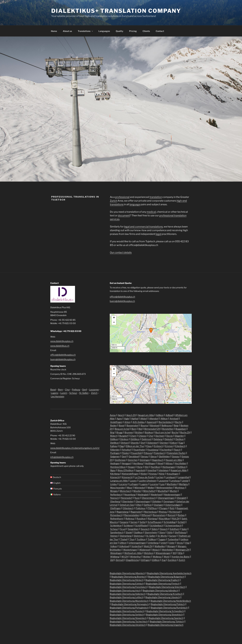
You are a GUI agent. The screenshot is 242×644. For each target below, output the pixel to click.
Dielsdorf (169, 439)
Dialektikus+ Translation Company (116, 11)
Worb (166, 557)
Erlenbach (180, 446)
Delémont (147, 439)
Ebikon (174, 443)
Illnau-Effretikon (126, 470)
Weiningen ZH (182, 550)
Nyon (137, 498)
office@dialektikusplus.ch (63, 355)
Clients (146, 31)
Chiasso (142, 436)
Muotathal (163, 491)
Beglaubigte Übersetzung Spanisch (166, 618)
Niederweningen (172, 494)
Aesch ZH (131, 415)
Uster (172, 543)
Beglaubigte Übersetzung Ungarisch (166, 625)
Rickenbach (116, 515)
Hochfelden (181, 463)
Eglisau (114, 446)
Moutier (137, 491)
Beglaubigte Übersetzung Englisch (162, 580)
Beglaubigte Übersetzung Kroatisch (165, 594)
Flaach (177, 450)
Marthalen (172, 484)
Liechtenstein (57, 396)
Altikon (164, 418)
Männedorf (140, 488)
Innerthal (152, 470)
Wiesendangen (163, 553)
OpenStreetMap (184, 351)
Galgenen (115, 456)
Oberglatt (181, 498)
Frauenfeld (136, 453)
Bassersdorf (133, 425)
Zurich (114, 201)
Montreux (180, 488)
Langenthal (184, 477)
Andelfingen (116, 422)
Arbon (127, 422)
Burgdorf (124, 436)
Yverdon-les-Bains (180, 557)
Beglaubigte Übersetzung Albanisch (127, 573)
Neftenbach (116, 494)
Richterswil (175, 512)
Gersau (145, 456)
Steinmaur (139, 536)
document (124, 216)
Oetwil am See (127, 505)
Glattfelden (164, 456)
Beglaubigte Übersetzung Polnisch (168, 604)
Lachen (160, 477)
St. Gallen (84, 393)
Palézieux (141, 508)
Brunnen (129, 432)
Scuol (123, 529)
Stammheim (151, 532)
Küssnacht (127, 477)
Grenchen (133, 460)
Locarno (123, 484)
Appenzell (152, 422)
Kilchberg (115, 474)
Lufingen (134, 484)
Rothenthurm (117, 518)
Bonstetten (168, 429)
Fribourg (148, 453)
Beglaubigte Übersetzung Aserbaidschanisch (169, 573)
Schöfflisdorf (142, 525)
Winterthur (136, 557)
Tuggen (162, 539)
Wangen (171, 546)
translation (156, 197)
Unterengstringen (137, 543)
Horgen (131, 467)
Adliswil (169, 415)
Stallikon (138, 532)
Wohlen (147, 557)
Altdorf (144, 418)
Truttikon (141, 539)
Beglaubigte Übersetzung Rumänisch (169, 608)
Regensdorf (136, 512)
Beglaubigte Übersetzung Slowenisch (128, 618)
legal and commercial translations (143, 227)
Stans (162, 532)
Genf (84, 389)
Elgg (122, 446)
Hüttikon (181, 467)
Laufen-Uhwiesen (148, 481)
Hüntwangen (169, 467)
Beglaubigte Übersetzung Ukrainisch (128, 625)
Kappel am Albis (179, 470)
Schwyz (73, 393)
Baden (113, 425)
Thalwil (124, 539)
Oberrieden (128, 501)
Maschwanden (118, 488)
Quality (120, 31)
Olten (139, 505)
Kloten (144, 474)
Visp (187, 543)
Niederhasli (156, 494)
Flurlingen (115, 453)
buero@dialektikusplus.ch (63, 359)
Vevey (180, 543)
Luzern (64, 393)
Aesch (121, 415)
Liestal (185, 481)
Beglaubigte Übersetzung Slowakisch (164, 614)
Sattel (143, 522)
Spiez (184, 529)
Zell (112, 560)
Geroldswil (134, 456)
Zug (164, 560)
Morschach (126, 491)
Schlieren (128, 525)
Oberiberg (115, 501)
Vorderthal (137, 546)
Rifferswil (146, 515)
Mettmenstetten (165, 488)
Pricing (133, 31)
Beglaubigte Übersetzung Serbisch (127, 614)
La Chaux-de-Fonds (144, 477)
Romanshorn (159, 515)
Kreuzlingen (173, 474)
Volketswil (124, 546)
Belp (176, 425)
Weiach (156, 550)
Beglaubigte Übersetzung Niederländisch (171, 601)
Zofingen (145, 560)
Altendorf (154, 418)
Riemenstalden (132, 515)
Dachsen (160, 436)
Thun (132, 539)
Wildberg (115, 557)
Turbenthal (173, 539)
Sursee (173, 536)
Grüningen (145, 460)
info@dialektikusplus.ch (62, 457)
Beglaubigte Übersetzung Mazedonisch (129, 601)
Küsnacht (115, 477)
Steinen (114, 536)
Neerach (115, 498)
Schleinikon (116, 525)
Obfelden (157, 501)
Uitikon (123, 543)
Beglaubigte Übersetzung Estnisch (127, 584)
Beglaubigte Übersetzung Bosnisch (129, 577)
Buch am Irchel (163, 432)
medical (151, 212)
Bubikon (149, 432)
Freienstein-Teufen (176, 453)
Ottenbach (128, 508)
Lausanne (94, 389)
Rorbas (181, 515)
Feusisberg (153, 450)
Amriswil (174, 418)
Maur (130, 488)
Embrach (158, 446)
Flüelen (125, 453)
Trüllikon (152, 539)
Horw (140, 467)
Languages (104, 31)
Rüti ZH (176, 518)
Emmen (169, 446)
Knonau (153, 474)
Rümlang (152, 518)
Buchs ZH (185, 432)
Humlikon (155, 467)
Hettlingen (150, 463)
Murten (174, 491)
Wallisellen (160, 546)
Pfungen (163, 508)
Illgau (113, 470)
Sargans (124, 522)
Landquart (171, 477)
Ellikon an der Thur (135, 446)
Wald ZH (148, 546)
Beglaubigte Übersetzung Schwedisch (165, 611)
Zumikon (172, 560)
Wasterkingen (130, 550)
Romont (172, 515)
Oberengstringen (166, 498)
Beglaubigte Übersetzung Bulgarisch (166, 577)
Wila (180, 553)
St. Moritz (162, 536)
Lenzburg (175, 481)
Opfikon (148, 505)
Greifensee (120, 460)
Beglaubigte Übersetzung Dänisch (126, 580)
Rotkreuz (130, 518)
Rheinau (163, 512)
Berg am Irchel (122, 429)
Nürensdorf (127, 498)
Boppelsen (181, 429)
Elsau (149, 446)
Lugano (54, 393)
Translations (86, 31)
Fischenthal (166, 450)
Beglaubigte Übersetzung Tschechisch (129, 621)
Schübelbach (157, 525)
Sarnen (134, 522)
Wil (174, 553)
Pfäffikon (152, 508)
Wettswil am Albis (133, 553)
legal (158, 234)
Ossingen (159, 505)
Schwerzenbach (173, 525)
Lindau (114, 484)
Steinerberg (126, 536)
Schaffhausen (155, 522)
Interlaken (164, 470)
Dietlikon (115, 443)
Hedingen (115, 463)
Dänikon (124, 439)
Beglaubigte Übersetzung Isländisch (160, 590)
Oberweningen (143, 501)
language (135, 204)
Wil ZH (125, 557)
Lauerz (133, 481)
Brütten (139, 432)
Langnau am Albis (119, 481)
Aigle (127, 418)
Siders (155, 529)
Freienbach (160, 453)
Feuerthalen (139, 450)
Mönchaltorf (149, 491)
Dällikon (114, 439)
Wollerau (157, 557)
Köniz (162, 474)
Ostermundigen (173, 505)
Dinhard (125, 443)
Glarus (153, 456)
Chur (67, 389)
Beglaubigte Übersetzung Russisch (127, 611)
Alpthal (135, 418)
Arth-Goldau (139, 422)
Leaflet (170, 351)
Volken (114, 546)
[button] (151, 330)
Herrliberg (138, 463)
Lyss (162, 484)
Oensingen (169, 501)
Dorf (143, 443)
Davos (170, 436)
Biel (140, 429)
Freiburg (76, 389)
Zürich (94, 393)
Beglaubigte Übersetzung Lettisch (126, 597)
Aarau (113, 415)
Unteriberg (153, 543)
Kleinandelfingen (130, 474)
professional (122, 197)
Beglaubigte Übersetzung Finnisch (163, 584)
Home (54, 31)
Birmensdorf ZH (152, 429)
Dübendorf (153, 443)
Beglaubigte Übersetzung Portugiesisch (129, 608)
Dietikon (180, 439)
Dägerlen (179, 436)
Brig (112, 432)
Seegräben (133, 529)
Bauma (144, 425)
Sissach (164, 529)
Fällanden (115, 450)
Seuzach (145, 529)
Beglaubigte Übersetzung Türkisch (167, 621)
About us (67, 31)
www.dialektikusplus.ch (62, 341)
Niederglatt (143, 494)
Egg (181, 443)
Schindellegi (170, 522)
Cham (133, 436)
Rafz (172, 508)
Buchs (175, 432)
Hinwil (160, 463)
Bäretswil (155, 425)
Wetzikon (149, 553)
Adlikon (160, 415)
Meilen (151, 488)
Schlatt (181, 522)
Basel (53, 389)
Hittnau (169, 463)
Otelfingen (115, 508)
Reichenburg (150, 512)
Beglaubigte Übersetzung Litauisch (163, 597)
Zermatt (120, 560)
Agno (119, 418)
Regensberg (122, 512)
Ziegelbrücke (132, 560)
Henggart (126, 463)
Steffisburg (180, 532)
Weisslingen (116, 553)
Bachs (178, 422)
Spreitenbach (117, 532)
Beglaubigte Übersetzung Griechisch (167, 587)
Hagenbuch (158, 460)
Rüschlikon (164, 518)
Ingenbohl (141, 470)
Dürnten (164, 443)
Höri (147, 467)
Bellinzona (167, 425)
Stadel (129, 532)
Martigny (183, 484)
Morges (114, 491)
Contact (160, 31)
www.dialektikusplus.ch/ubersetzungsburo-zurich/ (75, 448)
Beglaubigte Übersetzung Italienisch (127, 594)
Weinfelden (168, 550)
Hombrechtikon (118, 467)
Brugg (119, 432)
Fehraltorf (127, 450)
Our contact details (121, 252)
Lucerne (154, 484)
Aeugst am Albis (146, 415)
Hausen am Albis (174, 460)
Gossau (176, 456)
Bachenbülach (166, 422)
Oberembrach (149, 498)
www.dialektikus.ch (60, 346)
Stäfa (170, 532)
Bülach (114, 436)
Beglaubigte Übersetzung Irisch (125, 590)
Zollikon (156, 560)
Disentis (135, 443)
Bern (60, 389)
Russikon (141, 518)
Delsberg (158, 439)
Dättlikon (135, 439)
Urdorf (164, 543)
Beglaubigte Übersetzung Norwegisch (130, 604)
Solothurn (175, 529)
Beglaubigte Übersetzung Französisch (128, 587)
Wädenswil (145, 550)
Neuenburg (130, 494)
